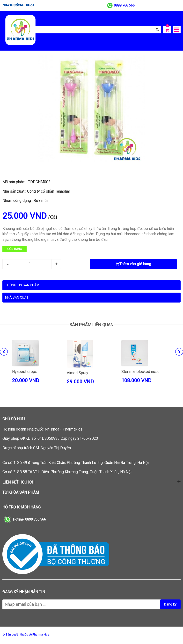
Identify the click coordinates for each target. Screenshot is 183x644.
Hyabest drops (25, 372)
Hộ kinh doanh (43, 429)
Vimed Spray (77, 373)
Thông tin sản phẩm (22, 285)
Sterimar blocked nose (140, 372)
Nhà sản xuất (17, 297)
